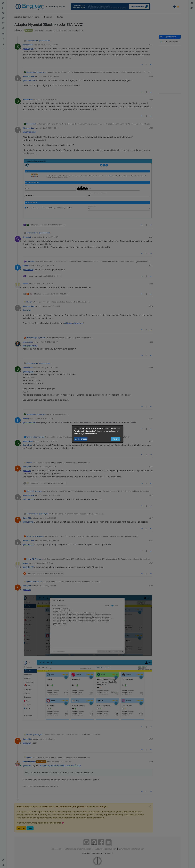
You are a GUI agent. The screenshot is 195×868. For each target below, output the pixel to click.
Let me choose (81, 439)
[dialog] (97, 434)
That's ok (116, 439)
